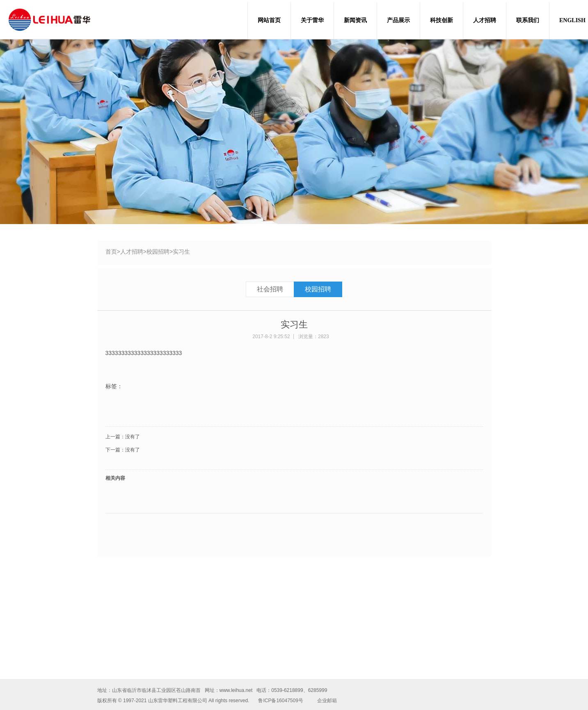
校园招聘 (158, 252)
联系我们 (528, 20)
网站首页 (269, 20)
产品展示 (398, 20)
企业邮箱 (327, 701)
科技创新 (442, 20)
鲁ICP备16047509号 (280, 701)
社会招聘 (270, 289)
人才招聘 (485, 20)
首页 (111, 252)
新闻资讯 (355, 20)
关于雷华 (312, 20)
